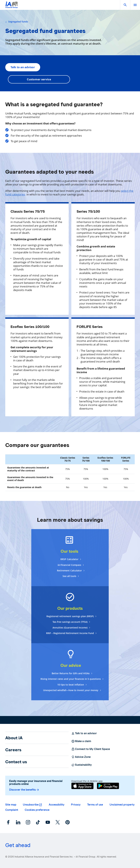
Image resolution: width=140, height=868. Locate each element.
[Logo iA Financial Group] (12, 7)
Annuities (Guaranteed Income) (70, 628)
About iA (14, 738)
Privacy (76, 805)
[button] (125, 5)
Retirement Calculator (69, 570)
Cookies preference (37, 810)
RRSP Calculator (69, 559)
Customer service (39, 79)
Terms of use (95, 805)
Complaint (12, 810)
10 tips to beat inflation (71, 685)
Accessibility (57, 805)
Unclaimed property (122, 805)
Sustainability (82, 765)
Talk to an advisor (23, 67)
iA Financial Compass (69, 565)
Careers (13, 750)
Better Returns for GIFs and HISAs (71, 673)
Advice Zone (81, 757)
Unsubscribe (31, 805)
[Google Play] (108, 786)
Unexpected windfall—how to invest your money (71, 690)
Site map (11, 805)
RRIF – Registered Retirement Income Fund (70, 633)
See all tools (69, 576)
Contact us (16, 762)
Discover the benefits (24, 790)
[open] (135, 5)
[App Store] (82, 786)
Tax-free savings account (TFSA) (70, 622)
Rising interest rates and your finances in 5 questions (71, 679)
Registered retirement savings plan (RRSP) (70, 616)
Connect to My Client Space (91, 749)
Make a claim (81, 741)
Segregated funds (17, 22)
